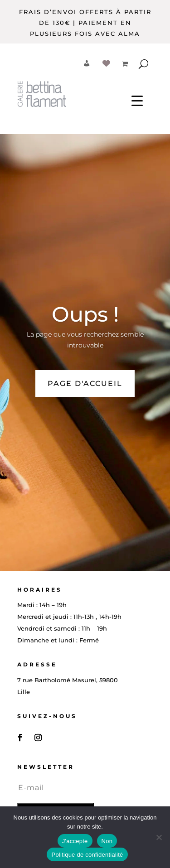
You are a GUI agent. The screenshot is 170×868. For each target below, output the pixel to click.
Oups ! (85, 314)
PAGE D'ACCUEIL (85, 383)
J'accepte (75, 841)
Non (107, 841)
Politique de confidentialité (87, 855)
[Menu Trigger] (137, 100)
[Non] (159, 837)
